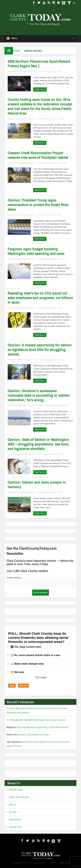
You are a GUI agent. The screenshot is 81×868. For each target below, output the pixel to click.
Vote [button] (12, 686)
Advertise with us (15, 820)
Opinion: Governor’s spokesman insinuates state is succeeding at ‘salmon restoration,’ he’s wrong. (39, 395)
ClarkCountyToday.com (26, 72)
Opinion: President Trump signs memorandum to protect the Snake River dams (38, 205)
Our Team (13, 812)
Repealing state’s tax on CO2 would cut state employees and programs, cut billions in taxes (40, 298)
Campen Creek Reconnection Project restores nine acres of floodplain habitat (38, 155)
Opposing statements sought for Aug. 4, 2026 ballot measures (43, 727)
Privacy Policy (65, 863)
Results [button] (23, 686)
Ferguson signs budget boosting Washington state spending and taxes (36, 251)
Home (17, 51)
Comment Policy (15, 827)
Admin (53, 863)
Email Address (14, 578)
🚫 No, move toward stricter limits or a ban (35, 655)
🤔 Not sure (17, 672)
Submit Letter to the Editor (19, 797)
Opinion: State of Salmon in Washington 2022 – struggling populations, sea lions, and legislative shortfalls (38, 444)
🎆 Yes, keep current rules (26, 647)
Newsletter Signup (16, 790)
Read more (40, 89)
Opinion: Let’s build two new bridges (34, 735)
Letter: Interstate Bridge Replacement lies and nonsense (42, 720)
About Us (12, 805)
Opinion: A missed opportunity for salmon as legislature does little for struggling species (40, 350)
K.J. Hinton (11, 709)
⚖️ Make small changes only (27, 664)
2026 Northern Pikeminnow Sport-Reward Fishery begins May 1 (39, 64)
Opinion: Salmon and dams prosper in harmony (37, 485)
